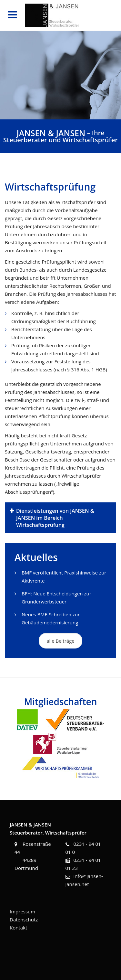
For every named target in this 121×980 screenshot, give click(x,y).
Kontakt (18, 928)
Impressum (22, 911)
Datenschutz (24, 919)
